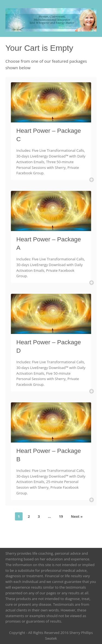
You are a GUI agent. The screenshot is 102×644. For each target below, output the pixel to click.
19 (61, 516)
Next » (77, 516)
